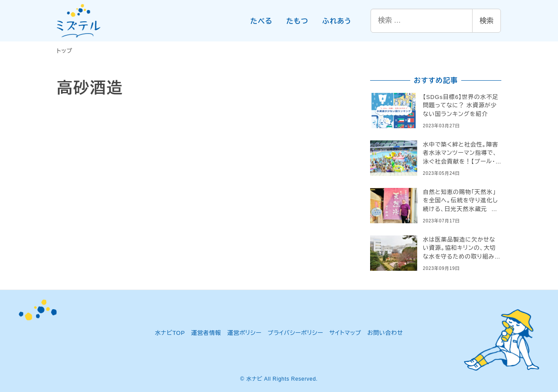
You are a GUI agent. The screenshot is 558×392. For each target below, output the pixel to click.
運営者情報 (206, 333)
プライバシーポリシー (296, 333)
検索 (487, 21)
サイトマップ (345, 333)
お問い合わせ (385, 333)
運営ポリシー (244, 333)
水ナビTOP (170, 333)
